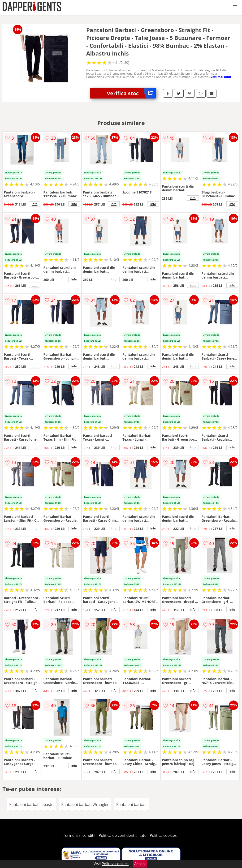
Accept (140, 864)
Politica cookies (163, 835)
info (35, 204)
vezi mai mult (221, 77)
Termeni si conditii (79, 835)
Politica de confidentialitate (123, 835)
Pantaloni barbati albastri (31, 804)
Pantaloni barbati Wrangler (85, 804)
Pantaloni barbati (131, 804)
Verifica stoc (131, 93)
